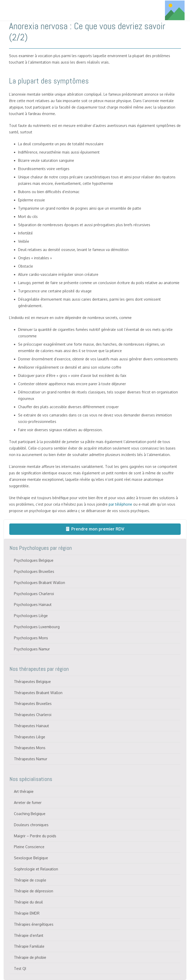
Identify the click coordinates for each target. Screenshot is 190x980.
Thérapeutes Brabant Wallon (38, 693)
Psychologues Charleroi (34, 594)
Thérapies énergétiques (34, 924)
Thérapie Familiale (29, 946)
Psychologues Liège (31, 616)
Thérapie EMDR (27, 913)
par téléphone (120, 504)
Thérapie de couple (30, 880)
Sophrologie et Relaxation (36, 869)
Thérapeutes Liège (30, 737)
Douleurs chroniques (31, 825)
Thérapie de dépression (34, 891)
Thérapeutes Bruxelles (33, 704)
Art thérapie (24, 791)
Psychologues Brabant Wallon (39, 583)
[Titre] (175, 10)
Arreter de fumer (28, 803)
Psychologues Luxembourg (37, 627)
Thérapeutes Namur (31, 759)
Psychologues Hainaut (33, 605)
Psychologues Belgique (34, 560)
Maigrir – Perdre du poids (35, 836)
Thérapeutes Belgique (32, 682)
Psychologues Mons (31, 638)
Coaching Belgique (30, 814)
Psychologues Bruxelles (34, 571)
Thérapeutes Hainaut (31, 726)
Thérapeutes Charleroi (33, 715)
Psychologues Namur (32, 649)
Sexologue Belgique (31, 858)
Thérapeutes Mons (30, 748)
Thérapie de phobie (30, 957)
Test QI (20, 968)
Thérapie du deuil (28, 902)
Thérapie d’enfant (29, 935)
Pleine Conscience (29, 847)
